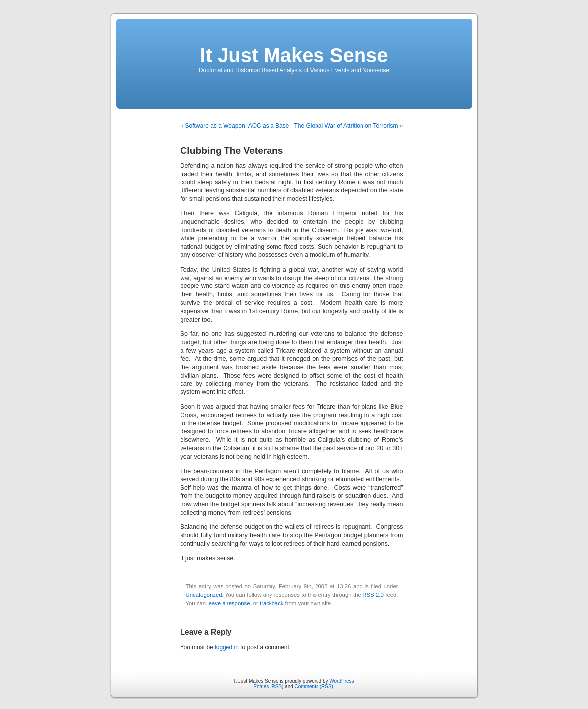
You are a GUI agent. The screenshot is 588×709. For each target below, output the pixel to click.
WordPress (341, 681)
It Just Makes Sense (294, 55)
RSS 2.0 (373, 595)
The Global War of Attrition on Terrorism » (348, 126)
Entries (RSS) (268, 686)
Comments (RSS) (314, 686)
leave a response (228, 603)
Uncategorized (204, 595)
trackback (271, 603)
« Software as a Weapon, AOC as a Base (235, 126)
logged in (227, 647)
